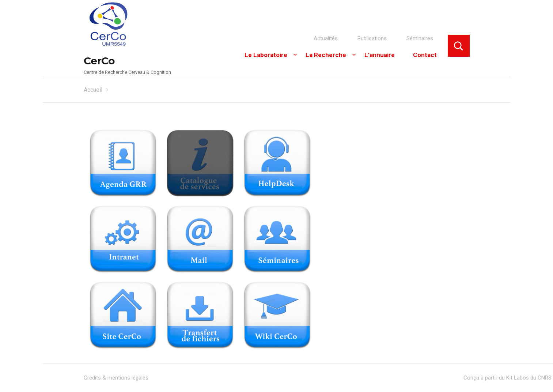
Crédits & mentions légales (116, 378)
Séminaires (420, 38)
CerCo (99, 61)
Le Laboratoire (266, 55)
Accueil (93, 90)
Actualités (326, 38)
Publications (372, 38)
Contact (425, 55)
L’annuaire (380, 55)
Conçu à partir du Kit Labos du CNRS (507, 378)
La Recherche (326, 55)
